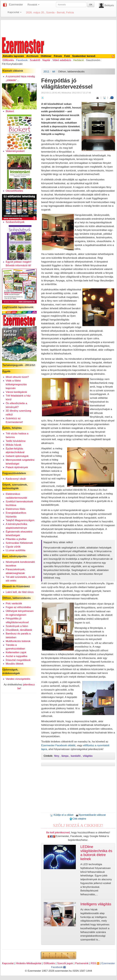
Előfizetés (8, 60)
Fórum (58, 56)
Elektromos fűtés (16, 509)
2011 (46, 71)
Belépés (109, 5)
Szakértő (35, 60)
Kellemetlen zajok (16, 652)
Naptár (46, 60)
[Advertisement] (58, 28)
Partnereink (82, 963)
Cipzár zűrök (13, 547)
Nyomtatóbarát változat (91, 815)
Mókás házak (14, 445)
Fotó (67, 56)
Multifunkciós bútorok (18, 641)
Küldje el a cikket (62, 815)
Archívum (32, 56)
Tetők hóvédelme (16, 441)
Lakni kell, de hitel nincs (20, 592)
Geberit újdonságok (17, 456)
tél (54, 71)
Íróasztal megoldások (18, 660)
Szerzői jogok (65, 963)
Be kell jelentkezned (58, 832)
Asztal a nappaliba (17, 656)
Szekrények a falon (17, 626)
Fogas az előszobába (18, 607)
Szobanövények (15, 222)
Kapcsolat (8, 963)
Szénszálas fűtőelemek (19, 543)
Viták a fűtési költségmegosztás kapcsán (16, 384)
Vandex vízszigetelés (18, 679)
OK (91, 5)
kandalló (76, 756)
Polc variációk (14, 603)
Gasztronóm (93, 60)
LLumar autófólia (16, 550)
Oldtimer (46, 56)
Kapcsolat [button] (15, 12)
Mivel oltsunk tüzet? (17, 377)
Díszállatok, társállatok (19, 630)
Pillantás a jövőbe (16, 539)
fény (57, 756)
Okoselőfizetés (14, 191)
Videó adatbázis (62, 60)
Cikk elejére (78, 819)
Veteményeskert (15, 151)
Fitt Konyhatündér (12, 64)
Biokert (10, 111)
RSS (95, 963)
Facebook (22, 60)
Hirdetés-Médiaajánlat (29, 963)
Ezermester (16, 5)
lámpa (65, 756)
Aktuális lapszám (13, 56)
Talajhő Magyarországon (20, 520)
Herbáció (78, 60)
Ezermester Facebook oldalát (58, 745)
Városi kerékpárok (16, 392)
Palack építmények (17, 467)
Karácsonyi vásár (16, 479)
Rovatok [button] (33, 5)
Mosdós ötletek (15, 664)
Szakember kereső (84, 56)
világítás (88, 756)
